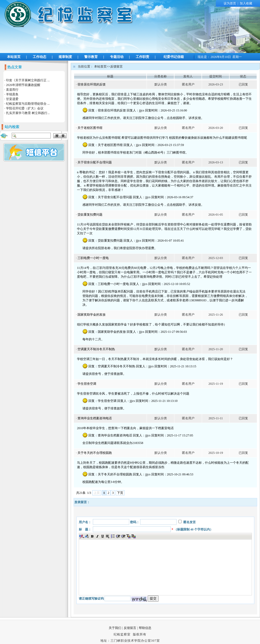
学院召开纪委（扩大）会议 (25, 108)
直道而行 (12, 90)
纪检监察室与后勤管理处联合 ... (28, 104)
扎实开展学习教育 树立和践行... (28, 113)
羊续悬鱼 (12, 94)
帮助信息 (145, 628)
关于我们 (115, 628)
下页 (120, 493)
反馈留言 (130, 628)
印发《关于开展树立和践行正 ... (28, 80)
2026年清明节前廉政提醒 (23, 85)
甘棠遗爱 (12, 99)
